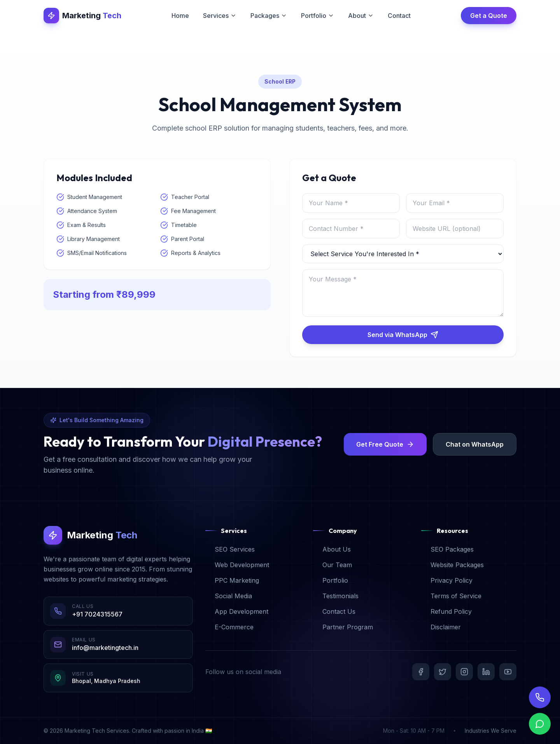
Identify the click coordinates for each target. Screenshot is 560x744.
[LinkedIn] (486, 672)
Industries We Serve (491, 731)
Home (180, 16)
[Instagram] (464, 672)
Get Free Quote (385, 444)
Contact (399, 16)
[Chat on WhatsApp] (540, 731)
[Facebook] (421, 672)
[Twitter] (443, 672)
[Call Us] (540, 703)
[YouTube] (508, 672)
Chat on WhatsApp (475, 444)
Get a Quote (489, 16)
